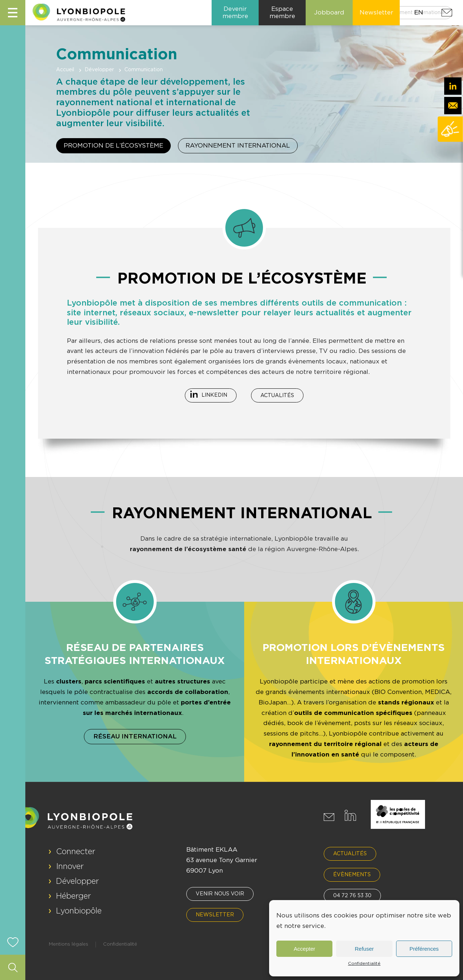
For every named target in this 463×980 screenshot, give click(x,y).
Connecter (76, 852)
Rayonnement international (238, 146)
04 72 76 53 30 (352, 896)
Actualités (277, 396)
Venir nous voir (220, 894)
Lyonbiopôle (79, 911)
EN (419, 12)
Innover (70, 866)
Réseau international (135, 736)
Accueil (65, 70)
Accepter (304, 949)
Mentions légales (69, 944)
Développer (99, 70)
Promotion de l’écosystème (113, 146)
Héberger (74, 896)
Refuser (364, 949)
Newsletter (215, 915)
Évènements (352, 875)
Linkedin (214, 395)
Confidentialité (364, 963)
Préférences (424, 949)
